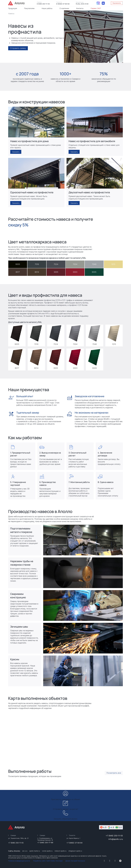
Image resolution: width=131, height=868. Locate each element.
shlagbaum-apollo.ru (75, 851)
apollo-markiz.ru (35, 851)
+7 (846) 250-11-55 (16, 843)
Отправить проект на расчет (65, 809)
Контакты (80, 8)
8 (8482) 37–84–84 (63, 4)
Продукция (13, 8)
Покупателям (29, 8)
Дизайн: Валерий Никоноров (75, 861)
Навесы (11, 13)
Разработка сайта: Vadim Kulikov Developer (48, 861)
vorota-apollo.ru (47, 851)
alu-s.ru (25, 851)
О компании (64, 8)
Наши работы (47, 8)
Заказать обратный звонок (65, 819)
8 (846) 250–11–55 (43, 4)
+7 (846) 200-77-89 (45, 843)
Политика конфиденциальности (19, 861)
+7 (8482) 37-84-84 (74, 843)
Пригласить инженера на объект (66, 799)
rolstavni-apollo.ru (60, 851)
